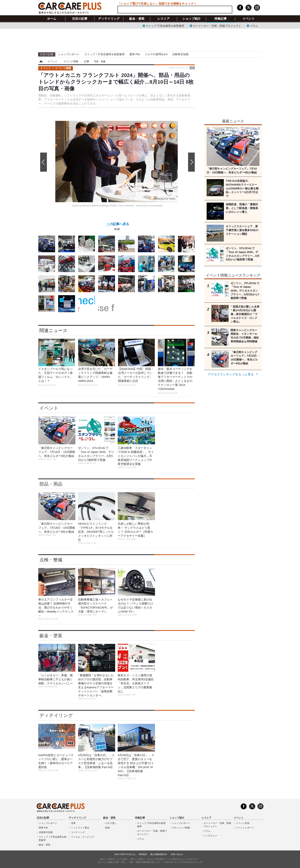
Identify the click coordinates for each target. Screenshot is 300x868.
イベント (249, 19)
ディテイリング (109, 19)
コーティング (78, 832)
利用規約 (143, 854)
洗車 (73, 823)
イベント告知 (243, 823)
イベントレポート (245, 828)
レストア (164, 19)
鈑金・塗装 (137, 19)
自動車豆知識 (180, 54)
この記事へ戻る (118, 227)
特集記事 (221, 19)
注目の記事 (80, 19)
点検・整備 (51, 560)
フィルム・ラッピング (82, 837)
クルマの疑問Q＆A (156, 54)
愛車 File (135, 54)
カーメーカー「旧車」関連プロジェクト (217, 25)
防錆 (108, 828)
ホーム (52, 19)
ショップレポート (69, 54)
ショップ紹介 (192, 19)
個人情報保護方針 (159, 854)
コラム (254, 25)
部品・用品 (51, 484)
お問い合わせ (177, 854)
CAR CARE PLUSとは (125, 854)
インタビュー (210, 836)
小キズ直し (111, 823)
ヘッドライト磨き (80, 828)
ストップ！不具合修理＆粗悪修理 (104, 54)
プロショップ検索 (181, 828)
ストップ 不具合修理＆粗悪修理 (165, 25)
